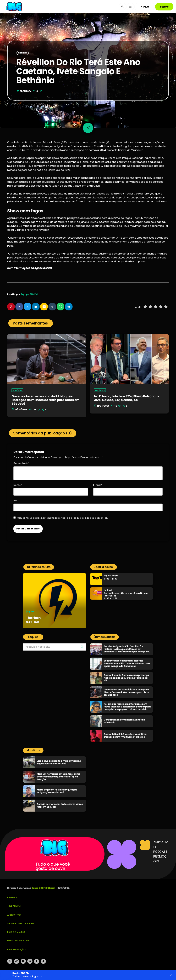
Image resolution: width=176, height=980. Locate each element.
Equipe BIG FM (29, 294)
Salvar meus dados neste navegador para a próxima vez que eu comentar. (63, 518)
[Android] (43, 961)
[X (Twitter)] (10, 961)
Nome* (18, 485)
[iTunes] (23, 961)
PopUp (164, 7)
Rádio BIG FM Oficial (43, 888)
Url (15, 501)
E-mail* (98, 485)
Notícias (23, 53)
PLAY (145, 7)
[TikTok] (16, 961)
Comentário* (21, 463)
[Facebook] (37, 961)
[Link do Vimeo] (15, 7)
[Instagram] (30, 961)
